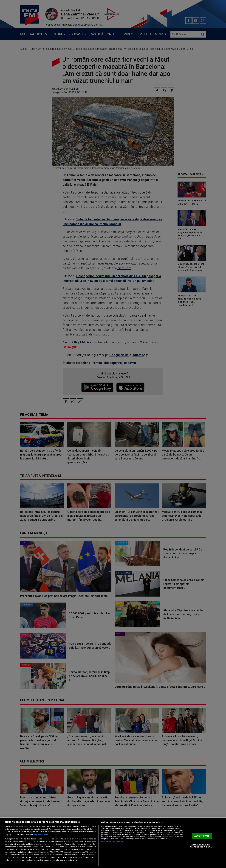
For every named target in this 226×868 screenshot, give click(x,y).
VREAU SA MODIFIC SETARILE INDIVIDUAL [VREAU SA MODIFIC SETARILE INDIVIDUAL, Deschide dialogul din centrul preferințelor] (201, 846)
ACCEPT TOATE (202, 836)
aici (36, 852)
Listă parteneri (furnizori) (112, 842)
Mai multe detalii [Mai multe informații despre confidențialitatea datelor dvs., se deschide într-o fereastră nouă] (41, 834)
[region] (113, 843)
